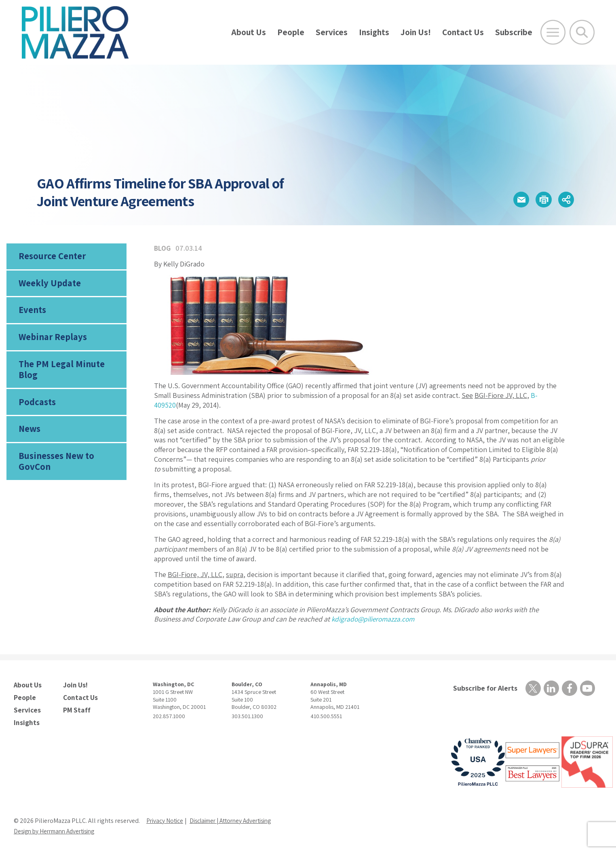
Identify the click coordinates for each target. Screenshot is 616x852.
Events (32, 313)
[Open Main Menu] (553, 32)
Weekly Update (48, 285)
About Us (249, 32)
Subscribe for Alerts (484, 688)
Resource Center (51, 257)
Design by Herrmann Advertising (58, 828)
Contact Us (463, 32)
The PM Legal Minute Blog (69, 369)
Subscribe (514, 32)
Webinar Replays (51, 341)
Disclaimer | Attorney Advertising (237, 818)
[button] (514, 200)
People (291, 32)
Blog (163, 248)
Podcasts (36, 397)
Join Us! (416, 32)
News (30, 425)
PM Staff (76, 708)
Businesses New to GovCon (55, 459)
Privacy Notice (166, 818)
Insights (374, 32)
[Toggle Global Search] (582, 32)
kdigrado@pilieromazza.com (375, 619)
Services (332, 32)
